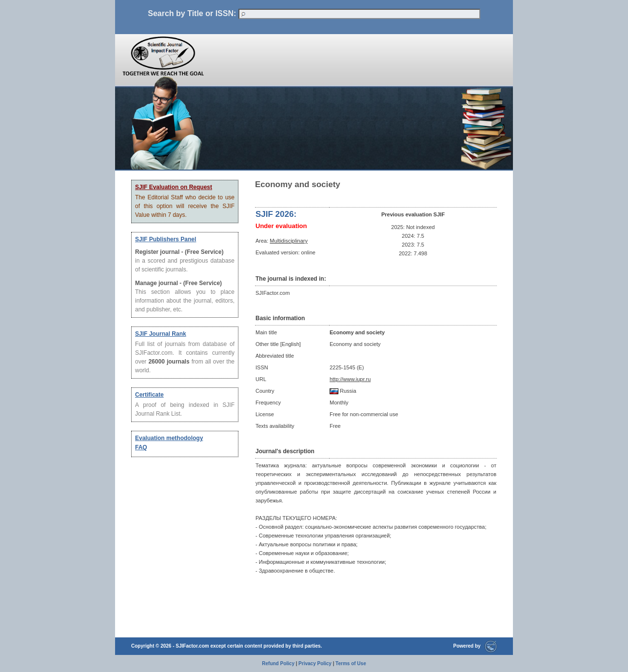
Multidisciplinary (289, 241)
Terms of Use (351, 663)
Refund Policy (278, 663)
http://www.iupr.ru (350, 379)
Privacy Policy (315, 663)
